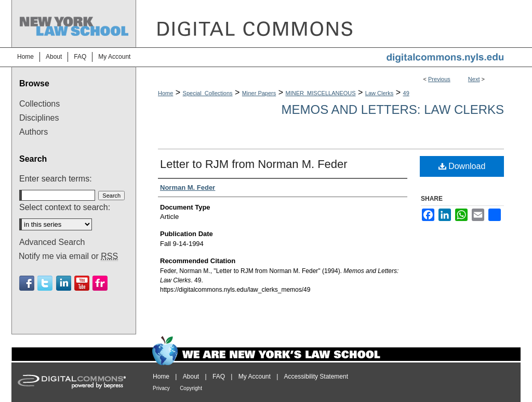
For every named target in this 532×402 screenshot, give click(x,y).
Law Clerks (379, 93)
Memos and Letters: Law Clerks (393, 109)
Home (165, 93)
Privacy (161, 388)
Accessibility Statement (316, 377)
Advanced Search (52, 242)
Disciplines (39, 118)
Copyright (191, 388)
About (191, 377)
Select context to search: (65, 207)
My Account (255, 377)
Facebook (27, 283)
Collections (39, 104)
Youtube (82, 283)
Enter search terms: (56, 179)
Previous (439, 79)
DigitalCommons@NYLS (328, 24)
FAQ (219, 377)
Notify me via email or (68, 256)
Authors (34, 132)
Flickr (100, 283)
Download (462, 166)
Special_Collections (208, 93)
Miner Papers (259, 93)
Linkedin (64, 283)
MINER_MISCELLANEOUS (321, 93)
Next (474, 79)
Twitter (45, 283)
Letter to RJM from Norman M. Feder (254, 164)
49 (406, 93)
